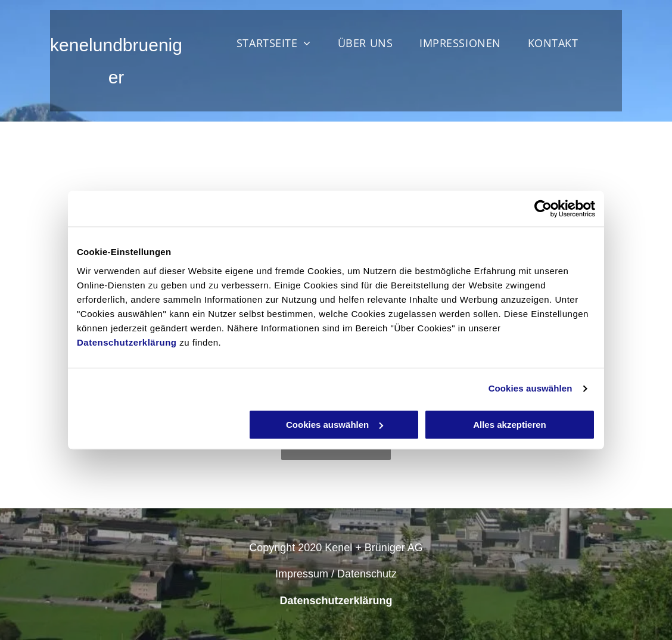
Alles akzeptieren (510, 425)
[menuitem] (278, 43)
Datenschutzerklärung (127, 342)
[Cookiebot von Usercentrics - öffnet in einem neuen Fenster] (543, 209)
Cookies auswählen (531, 388)
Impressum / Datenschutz (336, 574)
